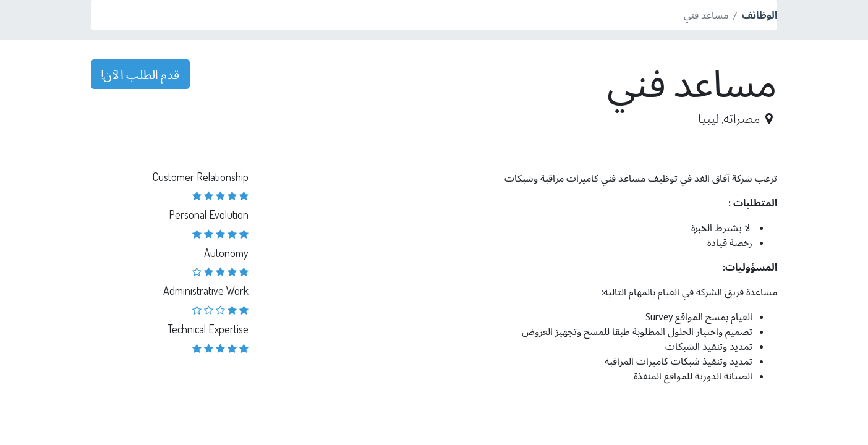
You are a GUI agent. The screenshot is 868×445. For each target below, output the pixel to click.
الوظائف (759, 15)
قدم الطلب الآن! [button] (140, 74)
